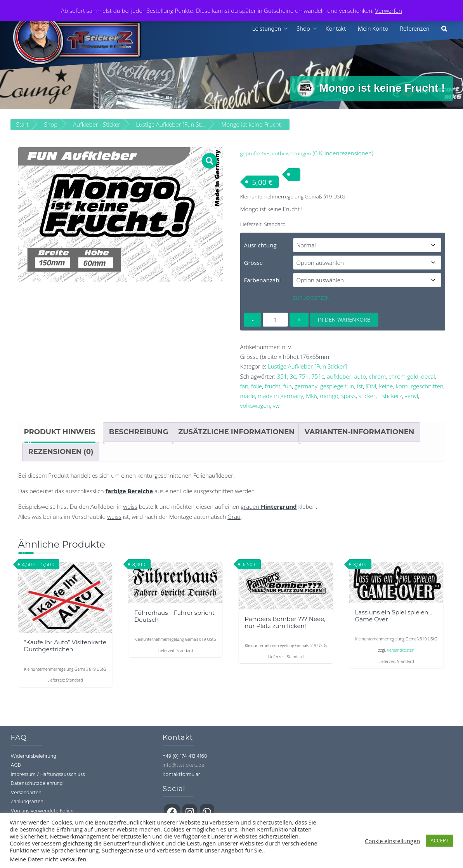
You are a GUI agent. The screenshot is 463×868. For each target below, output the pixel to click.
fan (244, 386)
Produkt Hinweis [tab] (60, 432)
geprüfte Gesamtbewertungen (276, 154)
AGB (16, 766)
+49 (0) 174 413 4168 (185, 756)
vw (276, 406)
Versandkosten (401, 650)
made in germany (280, 396)
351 (282, 376)
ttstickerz (390, 396)
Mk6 (311, 396)
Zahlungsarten (27, 802)
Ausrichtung (260, 245)
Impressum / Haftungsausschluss (48, 775)
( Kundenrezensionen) (343, 153)
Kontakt (336, 29)
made (248, 396)
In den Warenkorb (344, 319)
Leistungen (267, 29)
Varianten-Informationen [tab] (360, 432)
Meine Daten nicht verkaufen (48, 859)
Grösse (254, 263)
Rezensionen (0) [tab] (61, 452)
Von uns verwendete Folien (42, 811)
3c (293, 376)
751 (303, 376)
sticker (367, 396)
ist (360, 386)
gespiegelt (333, 386)
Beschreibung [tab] (139, 432)
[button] (444, 29)
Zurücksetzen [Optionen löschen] (311, 298)
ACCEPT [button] (440, 840)
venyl (411, 396)
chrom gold (403, 376)
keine (386, 386)
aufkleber (339, 376)
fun (288, 386)
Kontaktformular (181, 775)
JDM (371, 386)
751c (318, 376)
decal (428, 376)
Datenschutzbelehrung (37, 784)
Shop (303, 29)
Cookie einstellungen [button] (392, 841)
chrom (377, 376)
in (352, 386)
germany (306, 386)
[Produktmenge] (275, 320)
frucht (272, 386)
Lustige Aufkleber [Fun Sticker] (307, 367)
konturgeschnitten (420, 386)
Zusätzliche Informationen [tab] (236, 432)
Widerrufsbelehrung (34, 756)
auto (360, 376)
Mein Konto (373, 29)
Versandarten (26, 793)
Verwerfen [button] (389, 10)
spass (349, 396)
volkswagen (255, 406)
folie (257, 386)
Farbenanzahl (263, 280)
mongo (329, 396)
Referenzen (414, 29)
